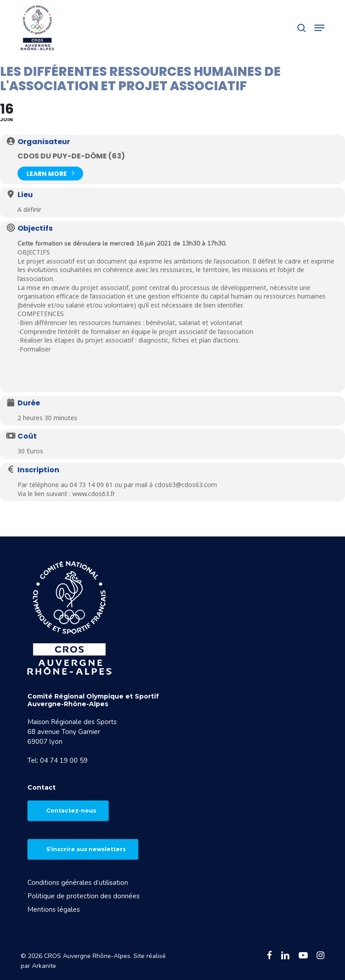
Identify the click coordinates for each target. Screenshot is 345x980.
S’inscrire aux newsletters (86, 849)
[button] (319, 28)
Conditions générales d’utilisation (78, 883)
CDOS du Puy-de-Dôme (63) (71, 156)
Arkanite (44, 966)
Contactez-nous (71, 811)
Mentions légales (54, 910)
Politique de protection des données (84, 896)
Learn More (50, 173)
